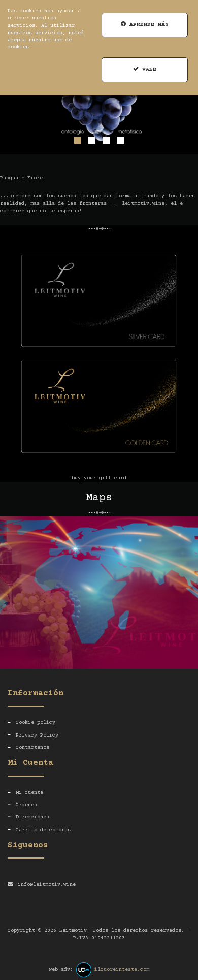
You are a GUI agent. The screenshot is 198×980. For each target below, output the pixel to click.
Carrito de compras (43, 830)
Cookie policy (36, 723)
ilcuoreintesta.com (122, 970)
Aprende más (145, 25)
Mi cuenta (29, 793)
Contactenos (32, 747)
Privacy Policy (37, 735)
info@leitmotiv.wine (47, 885)
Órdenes (26, 805)
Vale (145, 69)
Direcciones (32, 817)
